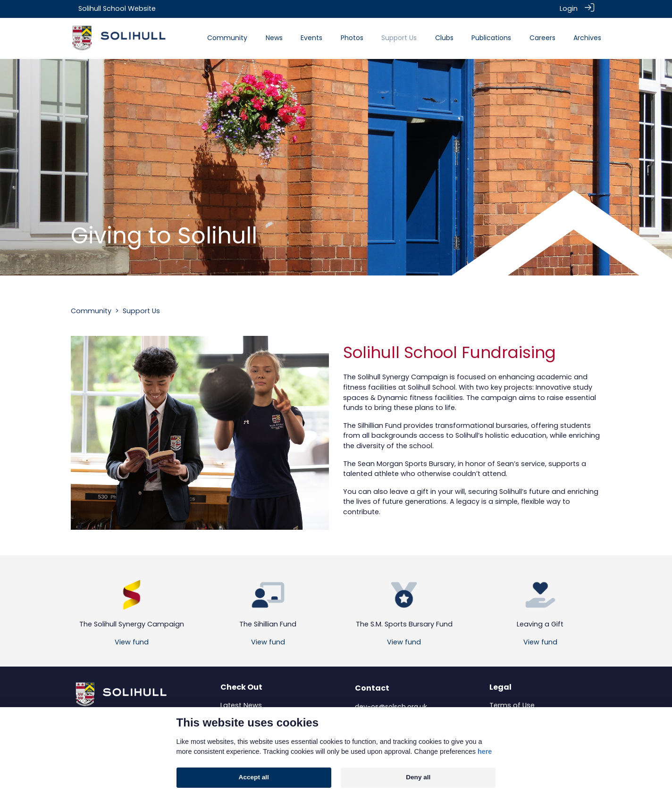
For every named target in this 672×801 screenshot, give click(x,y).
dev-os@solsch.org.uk (391, 706)
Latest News (241, 705)
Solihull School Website (117, 8)
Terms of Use (512, 705)
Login (569, 8)
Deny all (418, 777)
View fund (132, 642)
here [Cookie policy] (485, 751)
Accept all (254, 777)
